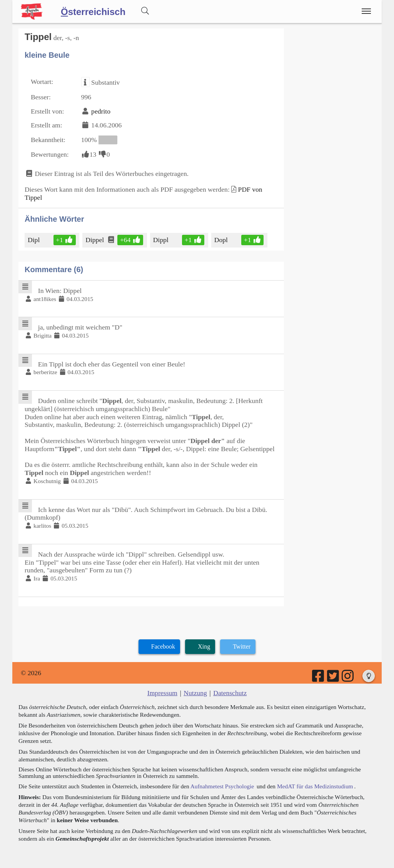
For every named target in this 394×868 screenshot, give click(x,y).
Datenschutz (230, 693)
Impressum (162, 693)
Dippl (161, 240)
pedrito (101, 111)
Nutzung (195, 693)
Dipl (34, 240)
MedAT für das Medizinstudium (315, 786)
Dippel (95, 240)
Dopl (222, 240)
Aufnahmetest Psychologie (222, 786)
